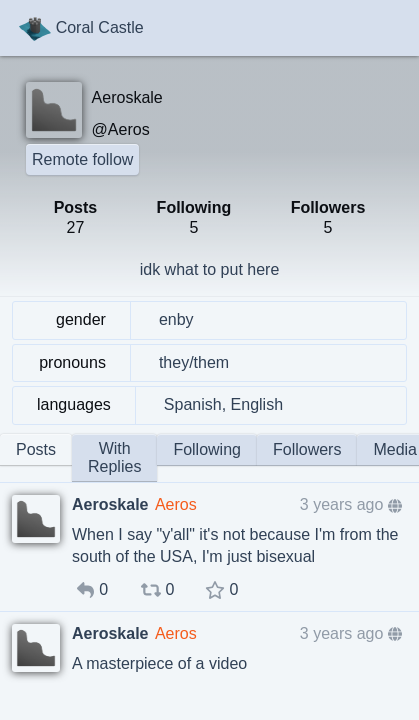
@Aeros (121, 129)
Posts (36, 449)
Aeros (176, 504)
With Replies (114, 457)
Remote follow (82, 159)
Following (207, 449)
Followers (307, 449)
